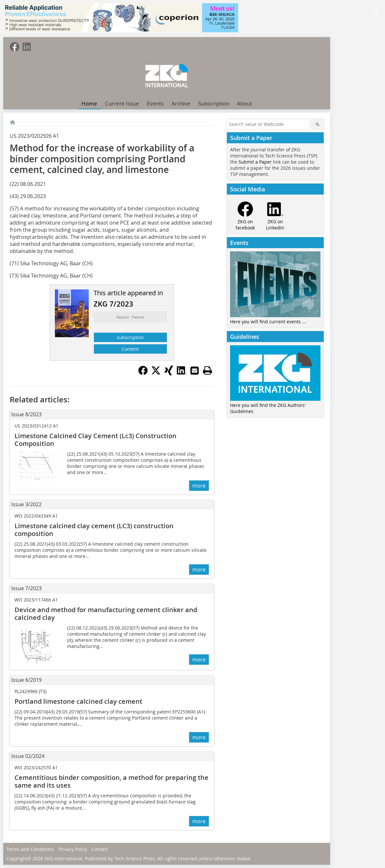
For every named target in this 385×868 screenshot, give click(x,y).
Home (89, 103)
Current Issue (122, 103)
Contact (100, 849)
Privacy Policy (73, 849)
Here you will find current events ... (268, 322)
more (199, 486)
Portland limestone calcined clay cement (78, 701)
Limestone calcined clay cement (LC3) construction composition (94, 530)
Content (130, 349)
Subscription (214, 103)
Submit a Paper (255, 162)
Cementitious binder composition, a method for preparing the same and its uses (111, 781)
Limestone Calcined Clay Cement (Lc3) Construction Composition (96, 440)
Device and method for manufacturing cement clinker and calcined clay (106, 614)
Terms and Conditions (30, 849)
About (244, 103)
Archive (181, 103)
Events (155, 103)
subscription (130, 337)
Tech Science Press (135, 858)
